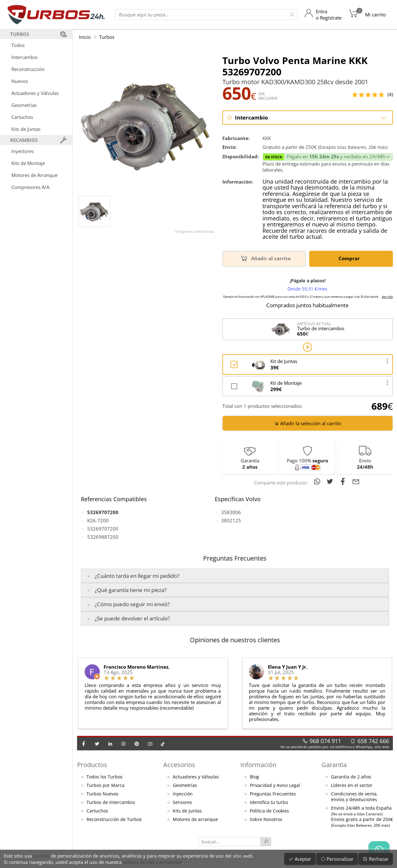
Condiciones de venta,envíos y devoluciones (354, 797)
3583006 (231, 513)
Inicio (85, 37)
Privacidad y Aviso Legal (275, 786)
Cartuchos (22, 117)
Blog (254, 777)
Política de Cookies (269, 811)
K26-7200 (98, 521)
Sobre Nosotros (266, 820)
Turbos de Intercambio (111, 803)
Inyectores (23, 151)
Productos (92, 765)
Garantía (334, 765)
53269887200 (103, 537)
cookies (41, 856)
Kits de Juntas (26, 129)
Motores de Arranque (34, 175)
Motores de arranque (195, 820)
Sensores (182, 803)
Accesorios (179, 765)
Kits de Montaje (28, 163)
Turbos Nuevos (102, 794)
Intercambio (24, 57)
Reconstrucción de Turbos (114, 820)
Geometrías (24, 105)
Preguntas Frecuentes (273, 794)
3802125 (231, 521)
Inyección (183, 794)
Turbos (107, 37)
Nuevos (20, 81)
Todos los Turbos (105, 777)
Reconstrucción (28, 69)
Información (258, 765)
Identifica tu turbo (269, 803)
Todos (18, 45)
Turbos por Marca (105, 786)
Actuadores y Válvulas (35, 93)
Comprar (350, 258)
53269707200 (103, 529)
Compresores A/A (30, 187)
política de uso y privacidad (153, 862)
